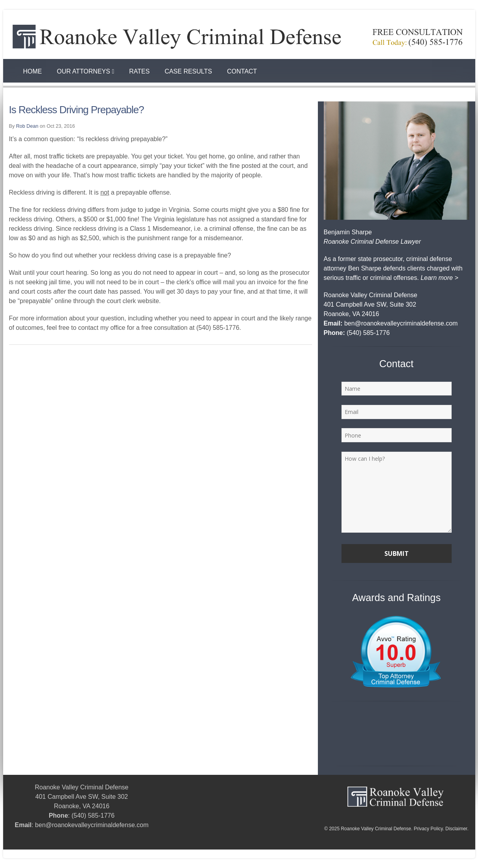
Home (33, 71)
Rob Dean (27, 126)
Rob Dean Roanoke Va (271, 854)
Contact (242, 71)
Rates (139, 71)
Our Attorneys (86, 71)
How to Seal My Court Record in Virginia (52, 854)
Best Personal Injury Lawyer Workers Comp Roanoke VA (172, 854)
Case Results (188, 71)
